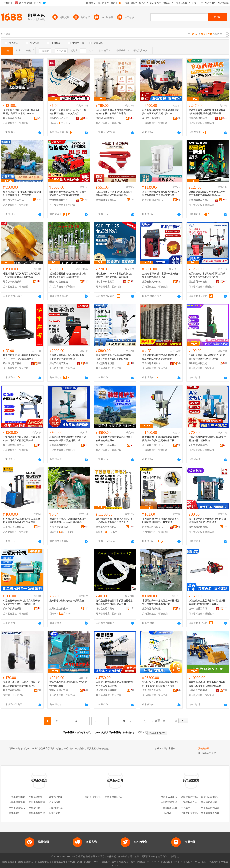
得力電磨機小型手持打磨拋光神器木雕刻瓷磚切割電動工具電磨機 (161, 521)
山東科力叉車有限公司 (14, 527)
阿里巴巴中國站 (43, 862)
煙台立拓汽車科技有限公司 (153, 282)
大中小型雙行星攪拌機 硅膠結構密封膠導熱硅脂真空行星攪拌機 (207, 521)
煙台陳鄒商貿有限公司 (106, 200)
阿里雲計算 (143, 862)
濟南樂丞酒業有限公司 (106, 118)
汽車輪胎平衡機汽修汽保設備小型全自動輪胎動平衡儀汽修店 (68, 357)
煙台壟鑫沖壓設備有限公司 (106, 363)
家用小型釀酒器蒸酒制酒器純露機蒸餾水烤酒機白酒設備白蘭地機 (114, 112)
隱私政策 (135, 857)
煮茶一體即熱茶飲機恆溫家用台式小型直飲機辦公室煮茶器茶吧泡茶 (161, 194)
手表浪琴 (186, 808)
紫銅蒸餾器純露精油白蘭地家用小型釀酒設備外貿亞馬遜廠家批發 (68, 275)
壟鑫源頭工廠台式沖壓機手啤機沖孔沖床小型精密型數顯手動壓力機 (114, 357)
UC (182, 862)
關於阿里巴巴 (149, 857)
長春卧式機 (55, 813)
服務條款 (123, 857)
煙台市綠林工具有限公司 (199, 200)
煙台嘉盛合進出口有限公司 (153, 445)
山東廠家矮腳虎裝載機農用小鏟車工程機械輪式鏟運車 (114, 439)
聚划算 (88, 862)
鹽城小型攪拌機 (37, 813)
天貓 (80, 862)
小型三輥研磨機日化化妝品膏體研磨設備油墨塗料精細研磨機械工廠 (21, 602)
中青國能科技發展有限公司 (175, 808)
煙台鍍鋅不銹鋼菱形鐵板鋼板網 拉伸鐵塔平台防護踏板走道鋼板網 (161, 357)
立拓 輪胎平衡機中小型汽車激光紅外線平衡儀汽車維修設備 (161, 275)
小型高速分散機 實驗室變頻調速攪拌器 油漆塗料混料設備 (207, 439)
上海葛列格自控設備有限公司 (196, 802)
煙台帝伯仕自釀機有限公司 (60, 282)
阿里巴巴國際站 (25, 862)
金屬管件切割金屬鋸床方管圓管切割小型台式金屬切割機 (114, 684)
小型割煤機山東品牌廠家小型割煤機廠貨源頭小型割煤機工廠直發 (207, 602)
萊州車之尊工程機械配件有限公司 (14, 363)
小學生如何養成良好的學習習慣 (197, 813)
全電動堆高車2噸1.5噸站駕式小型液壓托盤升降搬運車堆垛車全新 (207, 357)
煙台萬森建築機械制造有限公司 (14, 118)
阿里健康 (214, 862)
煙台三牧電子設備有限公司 (60, 363)
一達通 (224, 862)
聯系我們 (163, 857)
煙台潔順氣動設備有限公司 (14, 282)
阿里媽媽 (123, 862)
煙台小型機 (169, 749)
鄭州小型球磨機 (37, 802)
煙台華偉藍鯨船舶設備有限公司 (14, 690)
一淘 (96, 862)
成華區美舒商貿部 (210, 808)
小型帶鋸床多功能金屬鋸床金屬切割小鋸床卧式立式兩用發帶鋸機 (21, 439)
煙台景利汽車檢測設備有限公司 (199, 282)
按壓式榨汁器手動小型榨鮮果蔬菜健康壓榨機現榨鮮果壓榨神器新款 (114, 194)
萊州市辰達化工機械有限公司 (60, 690)
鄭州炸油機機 (56, 797)
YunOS (155, 862)
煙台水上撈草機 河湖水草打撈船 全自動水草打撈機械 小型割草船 (22, 194)
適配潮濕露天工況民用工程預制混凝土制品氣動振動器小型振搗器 (21, 275)
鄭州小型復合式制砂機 (20, 808)
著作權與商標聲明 (95, 857)
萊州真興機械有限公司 (60, 445)
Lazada (115, 865)
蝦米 (133, 862)
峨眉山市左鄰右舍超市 (213, 797)
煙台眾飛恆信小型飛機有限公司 (101, 797)
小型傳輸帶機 (36, 797)
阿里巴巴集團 (7, 862)
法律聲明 (111, 857)
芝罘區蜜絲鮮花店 (59, 527)
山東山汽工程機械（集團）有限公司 (199, 690)
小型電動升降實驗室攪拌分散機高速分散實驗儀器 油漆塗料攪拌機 (68, 439)
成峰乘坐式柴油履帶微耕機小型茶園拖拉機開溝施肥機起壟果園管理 (207, 112)
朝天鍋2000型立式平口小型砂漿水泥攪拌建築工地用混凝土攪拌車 (161, 112)
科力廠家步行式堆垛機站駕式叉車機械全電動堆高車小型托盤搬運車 (21, 521)
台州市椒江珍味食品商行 (173, 797)
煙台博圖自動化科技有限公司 (153, 690)
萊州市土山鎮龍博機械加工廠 (60, 609)
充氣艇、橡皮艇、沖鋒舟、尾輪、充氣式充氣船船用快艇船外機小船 (21, 684)
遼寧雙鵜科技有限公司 (192, 797)
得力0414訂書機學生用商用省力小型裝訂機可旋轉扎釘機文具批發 (68, 112)
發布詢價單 (204, 749)
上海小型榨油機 (17, 797)
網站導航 (174, 857)
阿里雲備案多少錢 (210, 813)
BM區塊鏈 (166, 813)
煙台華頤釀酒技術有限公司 (106, 527)
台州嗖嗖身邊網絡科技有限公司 (177, 802)
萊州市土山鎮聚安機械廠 (153, 118)
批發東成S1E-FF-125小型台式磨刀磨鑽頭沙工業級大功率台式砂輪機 (114, 275)
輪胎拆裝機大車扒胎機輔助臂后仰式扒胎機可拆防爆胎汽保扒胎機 (207, 275)
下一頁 (142, 721)
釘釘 (204, 862)
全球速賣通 (60, 862)
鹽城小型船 (14, 813)
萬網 (175, 862)
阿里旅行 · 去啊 (108, 862)
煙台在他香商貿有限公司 (106, 609)
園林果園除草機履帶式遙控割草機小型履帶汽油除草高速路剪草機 (68, 194)
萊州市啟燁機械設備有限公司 (14, 609)
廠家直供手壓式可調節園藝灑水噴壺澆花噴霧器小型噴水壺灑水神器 (68, 521)
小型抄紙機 (34, 808)
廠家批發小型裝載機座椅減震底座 (67, 601)
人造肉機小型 (56, 808)
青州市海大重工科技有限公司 (14, 200)
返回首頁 (142, 732)
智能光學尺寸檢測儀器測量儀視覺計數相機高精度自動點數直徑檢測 (161, 684)
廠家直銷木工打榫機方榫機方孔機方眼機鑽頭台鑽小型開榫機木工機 (161, 439)
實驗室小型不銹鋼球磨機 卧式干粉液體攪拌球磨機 (68, 684)
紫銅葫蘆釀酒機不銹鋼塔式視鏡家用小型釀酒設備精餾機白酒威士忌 (114, 521)
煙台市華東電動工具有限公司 (106, 282)
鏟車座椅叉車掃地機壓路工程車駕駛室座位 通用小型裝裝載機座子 (21, 357)
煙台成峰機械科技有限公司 (199, 118)
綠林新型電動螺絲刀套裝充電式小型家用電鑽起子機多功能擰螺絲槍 (207, 194)
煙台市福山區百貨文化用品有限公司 (60, 118)
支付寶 (189, 862)
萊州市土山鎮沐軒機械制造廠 (106, 445)
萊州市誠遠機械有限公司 (199, 527)
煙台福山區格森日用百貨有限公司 (153, 527)
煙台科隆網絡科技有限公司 (14, 445)
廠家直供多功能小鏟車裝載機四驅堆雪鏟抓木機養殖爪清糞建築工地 (207, 684)
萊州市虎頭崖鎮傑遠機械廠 (199, 445)
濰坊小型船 (55, 802)
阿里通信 (166, 862)
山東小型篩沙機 (17, 802)
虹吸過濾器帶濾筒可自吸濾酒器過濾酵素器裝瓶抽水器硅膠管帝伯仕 (114, 602)
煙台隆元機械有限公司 (153, 609)
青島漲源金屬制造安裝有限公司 (153, 363)
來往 (197, 862)
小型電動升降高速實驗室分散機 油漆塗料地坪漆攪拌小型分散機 (161, 602)
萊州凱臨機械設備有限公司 (199, 363)
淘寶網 (71, 862)
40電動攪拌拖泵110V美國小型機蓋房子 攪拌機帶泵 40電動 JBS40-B (22, 112)
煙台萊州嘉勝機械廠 (106, 690)
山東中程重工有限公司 (199, 609)
